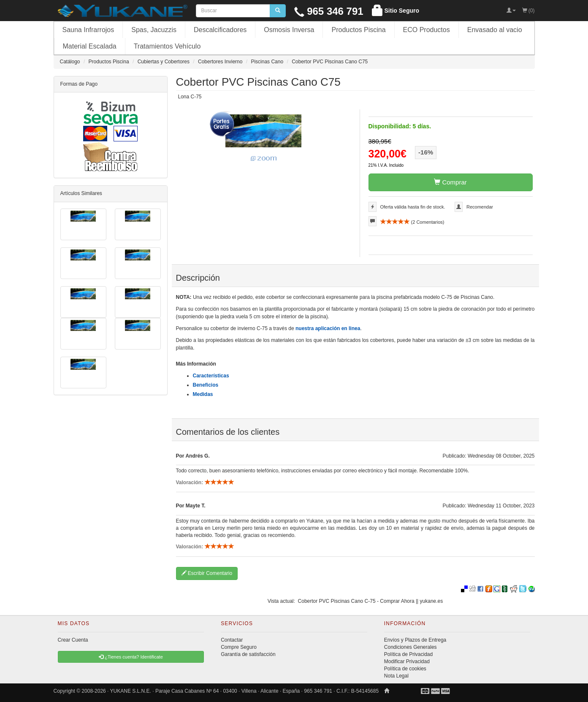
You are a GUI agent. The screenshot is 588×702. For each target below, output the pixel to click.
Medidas (203, 394)
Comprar (450, 182)
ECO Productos (427, 30)
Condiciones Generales (411, 647)
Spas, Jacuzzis (154, 30)
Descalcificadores (220, 30)
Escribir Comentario (207, 573)
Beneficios (206, 385)
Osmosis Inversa (289, 30)
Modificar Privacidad (407, 661)
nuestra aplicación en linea (328, 328)
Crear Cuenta (73, 640)
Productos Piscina (358, 30)
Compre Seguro (239, 647)
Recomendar (480, 207)
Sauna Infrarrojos (88, 30)
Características (211, 376)
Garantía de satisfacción (248, 654)
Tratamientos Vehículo (167, 46)
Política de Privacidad (408, 654)
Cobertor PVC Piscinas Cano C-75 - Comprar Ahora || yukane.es (371, 601)
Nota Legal (396, 676)
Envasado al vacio (495, 30)
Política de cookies (405, 669)
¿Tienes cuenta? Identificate (131, 657)
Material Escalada (90, 46)
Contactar (232, 640)
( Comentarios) (412, 222)
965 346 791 (329, 11)
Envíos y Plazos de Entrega (415, 640)
